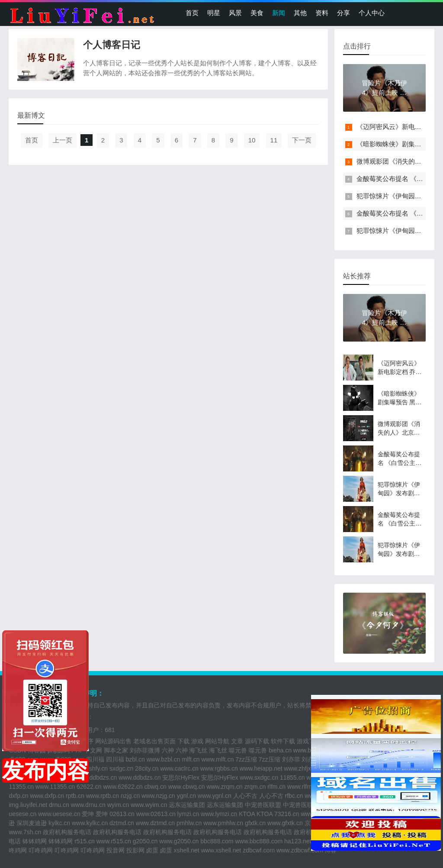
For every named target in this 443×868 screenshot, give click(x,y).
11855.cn (292, 778)
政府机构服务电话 (67, 832)
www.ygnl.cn (215, 796)
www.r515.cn (114, 841)
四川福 (95, 759)
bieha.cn (280, 750)
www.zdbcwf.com (300, 850)
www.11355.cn (55, 787)
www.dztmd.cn (155, 823)
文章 (237, 741)
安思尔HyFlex (181, 778)
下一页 (302, 140)
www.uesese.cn (59, 814)
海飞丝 (198, 750)
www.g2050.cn (179, 841)
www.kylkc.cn (90, 823)
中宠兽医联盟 (263, 805)
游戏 (197, 741)
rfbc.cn (294, 796)
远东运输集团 (187, 805)
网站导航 (217, 741)
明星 (214, 13)
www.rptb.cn (103, 796)
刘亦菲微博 (145, 750)
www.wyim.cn (149, 805)
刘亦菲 (291, 759)
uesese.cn (22, 814)
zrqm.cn (255, 787)
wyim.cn (118, 805)
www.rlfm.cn (303, 787)
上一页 (63, 140)
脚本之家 (116, 750)
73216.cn (287, 814)
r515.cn (85, 841)
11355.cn (21, 787)
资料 (322, 13)
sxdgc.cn (121, 768)
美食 (257, 13)
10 (252, 140)
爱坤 (88, 814)
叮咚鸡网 (41, 850)
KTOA (247, 814)
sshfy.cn (97, 768)
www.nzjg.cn (158, 796)
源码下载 (257, 741)
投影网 (135, 850)
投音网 (116, 850)
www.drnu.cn (88, 805)
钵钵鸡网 (35, 841)
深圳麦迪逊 (32, 823)
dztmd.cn (122, 823)
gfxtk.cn (255, 823)
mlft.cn (191, 759)
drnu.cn (59, 805)
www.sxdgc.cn (259, 778)
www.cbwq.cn (187, 787)
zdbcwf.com (259, 850)
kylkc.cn (59, 823)
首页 (192, 13)
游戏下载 (309, 741)
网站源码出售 (113, 741)
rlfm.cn (276, 787)
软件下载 (283, 741)
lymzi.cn (188, 814)
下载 (183, 741)
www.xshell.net (221, 850)
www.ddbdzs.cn (140, 778)
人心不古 (245, 796)
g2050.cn (145, 841)
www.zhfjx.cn (302, 768)
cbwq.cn (155, 787)
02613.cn (122, 814)
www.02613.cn (156, 814)
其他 (300, 13)
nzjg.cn (130, 796)
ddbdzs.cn (103, 778)
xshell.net (187, 850)
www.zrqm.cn (224, 787)
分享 (343, 13)
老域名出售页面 (154, 741)
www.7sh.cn (25, 832)
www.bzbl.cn (164, 759)
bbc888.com (217, 841)
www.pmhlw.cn (223, 823)
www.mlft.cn (218, 759)
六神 (168, 750)
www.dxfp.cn (47, 796)
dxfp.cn (18, 796)
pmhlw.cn (189, 823)
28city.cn (147, 768)
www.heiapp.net (261, 768)
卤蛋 (152, 850)
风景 (235, 13)
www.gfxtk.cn (285, 823)
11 (274, 140)
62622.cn (89, 787)
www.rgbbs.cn (219, 768)
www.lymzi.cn (219, 814)
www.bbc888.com (259, 841)
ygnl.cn (186, 796)
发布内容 (45, 771)
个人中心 (372, 13)
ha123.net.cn (302, 841)
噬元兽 (238, 750)
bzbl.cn (135, 759)
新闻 (279, 13)
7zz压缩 (246, 759)
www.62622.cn (123, 787)
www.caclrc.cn (179, 768)
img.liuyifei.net (28, 805)
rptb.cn (75, 796)
